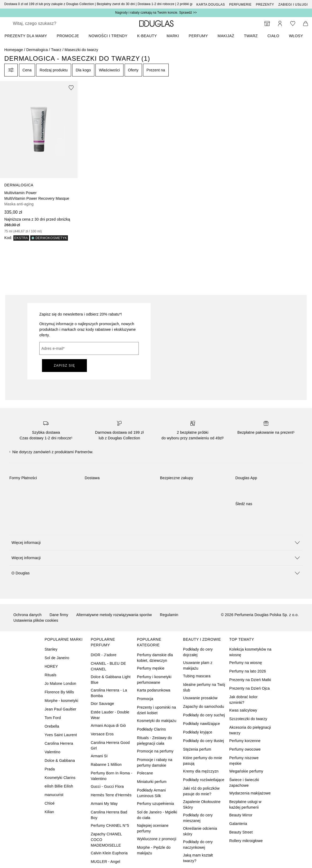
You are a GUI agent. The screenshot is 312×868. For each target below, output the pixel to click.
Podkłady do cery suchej (204, 715)
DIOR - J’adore (103, 655)
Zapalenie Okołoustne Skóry (202, 804)
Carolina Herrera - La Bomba (109, 693)
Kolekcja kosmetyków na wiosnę (251, 652)
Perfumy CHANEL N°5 (110, 825)
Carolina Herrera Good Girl (110, 745)
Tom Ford (53, 718)
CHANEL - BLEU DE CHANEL (108, 666)
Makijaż (226, 36)
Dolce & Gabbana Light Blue (111, 680)
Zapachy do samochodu (204, 706)
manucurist (54, 795)
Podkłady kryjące (198, 732)
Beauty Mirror (241, 815)
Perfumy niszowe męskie (244, 761)
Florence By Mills (59, 692)
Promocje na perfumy (155, 751)
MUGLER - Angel (105, 862)
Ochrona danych (28, 615)
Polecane (145, 773)
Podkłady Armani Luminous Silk (151, 793)
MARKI (173, 36)
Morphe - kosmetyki (61, 701)
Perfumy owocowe (245, 749)
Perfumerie (240, 5)
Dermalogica (37, 50)
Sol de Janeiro (57, 658)
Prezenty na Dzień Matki (250, 680)
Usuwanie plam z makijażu (198, 665)
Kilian (49, 812)
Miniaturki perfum (152, 782)
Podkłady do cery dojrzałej (198, 652)
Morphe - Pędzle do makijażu (154, 850)
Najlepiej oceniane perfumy (153, 828)
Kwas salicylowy (243, 710)
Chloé (50, 803)
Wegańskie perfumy (246, 771)
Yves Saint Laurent (61, 735)
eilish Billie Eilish (59, 786)
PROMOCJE (68, 36)
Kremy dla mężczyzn (201, 771)
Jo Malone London (60, 683)
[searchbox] (51, 24)
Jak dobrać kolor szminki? (244, 700)
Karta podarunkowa (154, 690)
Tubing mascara (197, 676)
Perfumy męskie (151, 668)
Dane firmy (59, 615)
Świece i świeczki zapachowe (244, 783)
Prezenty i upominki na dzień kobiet (156, 710)
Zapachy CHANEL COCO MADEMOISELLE (106, 840)
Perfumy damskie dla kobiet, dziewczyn (155, 658)
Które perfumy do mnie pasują (203, 761)
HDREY (51, 666)
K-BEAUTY (147, 36)
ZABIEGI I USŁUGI (293, 5)
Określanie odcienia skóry (200, 831)
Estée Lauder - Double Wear (110, 715)
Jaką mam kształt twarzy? (198, 858)
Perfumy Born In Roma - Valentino (111, 776)
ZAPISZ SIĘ (64, 366)
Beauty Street (241, 832)
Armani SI (99, 756)
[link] (39, 161)
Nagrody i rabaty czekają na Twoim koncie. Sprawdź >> (156, 13)
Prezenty (265, 5)
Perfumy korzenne (245, 741)
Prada (50, 769)
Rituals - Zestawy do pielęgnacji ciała (154, 741)
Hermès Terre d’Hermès (111, 795)
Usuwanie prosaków (200, 698)
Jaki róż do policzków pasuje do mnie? (201, 791)
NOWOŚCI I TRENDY (108, 36)
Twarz (251, 36)
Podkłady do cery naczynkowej (198, 845)
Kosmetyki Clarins (60, 778)
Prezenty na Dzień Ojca (250, 688)
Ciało (273, 36)
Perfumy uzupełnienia (155, 804)
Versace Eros (102, 734)
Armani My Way (104, 804)
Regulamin (169, 615)
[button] (156, 542)
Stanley (51, 649)
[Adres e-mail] (89, 348)
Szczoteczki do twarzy (248, 719)
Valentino (53, 752)
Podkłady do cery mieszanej (198, 818)
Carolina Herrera (59, 743)
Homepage (14, 50)
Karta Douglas (211, 5)
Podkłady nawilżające (202, 724)
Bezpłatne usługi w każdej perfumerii (245, 804)
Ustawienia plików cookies (36, 620)
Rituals (51, 675)
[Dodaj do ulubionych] (71, 87)
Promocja (145, 699)
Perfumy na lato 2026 (248, 671)
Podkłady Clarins (151, 729)
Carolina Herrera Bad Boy (109, 815)
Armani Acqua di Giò (108, 725)
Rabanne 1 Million (106, 765)
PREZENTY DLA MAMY (26, 36)
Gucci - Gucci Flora (107, 786)
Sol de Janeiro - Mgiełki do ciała (157, 815)
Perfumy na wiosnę (246, 663)
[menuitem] (29, 36)
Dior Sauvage (102, 704)
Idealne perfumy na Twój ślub (204, 687)
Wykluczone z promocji (157, 839)
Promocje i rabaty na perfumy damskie (155, 763)
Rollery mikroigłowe (246, 841)
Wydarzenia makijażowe (250, 793)
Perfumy (198, 36)
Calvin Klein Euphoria (109, 853)
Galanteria (238, 824)
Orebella (52, 726)
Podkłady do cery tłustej (204, 741)
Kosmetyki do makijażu (157, 721)
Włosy (296, 36)
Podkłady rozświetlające (204, 780)
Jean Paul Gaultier (61, 709)
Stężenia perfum (197, 749)
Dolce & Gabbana (60, 761)
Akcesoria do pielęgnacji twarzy (250, 730)
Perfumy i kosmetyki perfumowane (154, 680)
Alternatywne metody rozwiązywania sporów (114, 615)
